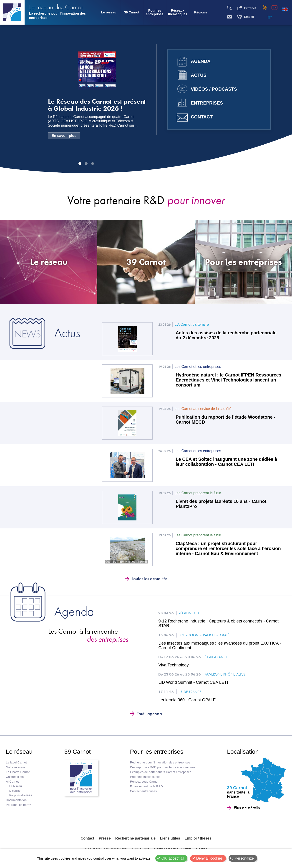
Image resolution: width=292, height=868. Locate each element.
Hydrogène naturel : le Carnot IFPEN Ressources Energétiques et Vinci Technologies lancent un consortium (228, 380)
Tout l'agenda (149, 714)
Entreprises (207, 103)
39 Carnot (132, 12)
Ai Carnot (12, 782)
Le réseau (109, 12)
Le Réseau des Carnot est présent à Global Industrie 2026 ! (97, 105)
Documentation (16, 800)
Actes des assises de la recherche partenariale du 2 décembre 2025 (226, 335)
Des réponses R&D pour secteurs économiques (162, 767)
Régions (201, 12)
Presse (105, 838)
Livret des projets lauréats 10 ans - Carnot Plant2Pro (221, 504)
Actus (199, 75)
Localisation (243, 752)
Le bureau (16, 786)
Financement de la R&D (146, 786)
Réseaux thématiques (178, 12)
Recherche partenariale (135, 838)
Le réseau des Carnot (56, 7)
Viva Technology (173, 665)
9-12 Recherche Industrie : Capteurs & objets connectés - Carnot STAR (218, 623)
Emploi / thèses (198, 838)
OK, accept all (173, 858)
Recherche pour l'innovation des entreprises (160, 762)
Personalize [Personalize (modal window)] (244, 858)
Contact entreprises (143, 791)
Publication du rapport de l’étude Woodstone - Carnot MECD (225, 420)
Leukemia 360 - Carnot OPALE (187, 700)
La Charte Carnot (18, 772)
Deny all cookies (210, 858)
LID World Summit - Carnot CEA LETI (193, 682)
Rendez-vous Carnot (144, 782)
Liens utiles (170, 838)
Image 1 (80, 164)
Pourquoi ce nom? (18, 805)
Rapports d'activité (21, 795)
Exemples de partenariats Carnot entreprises (161, 772)
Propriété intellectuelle (145, 777)
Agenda (201, 61)
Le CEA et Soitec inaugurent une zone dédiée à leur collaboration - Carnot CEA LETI (226, 462)
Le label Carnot (16, 762)
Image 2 (86, 164)
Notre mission (15, 767)
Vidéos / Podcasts (214, 89)
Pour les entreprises (155, 12)
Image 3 (93, 164)
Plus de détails (247, 808)
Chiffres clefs (15, 777)
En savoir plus (64, 136)
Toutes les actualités (150, 579)
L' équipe (15, 791)
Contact (202, 117)
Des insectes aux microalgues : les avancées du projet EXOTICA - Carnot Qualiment (220, 645)
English (285, 9)
